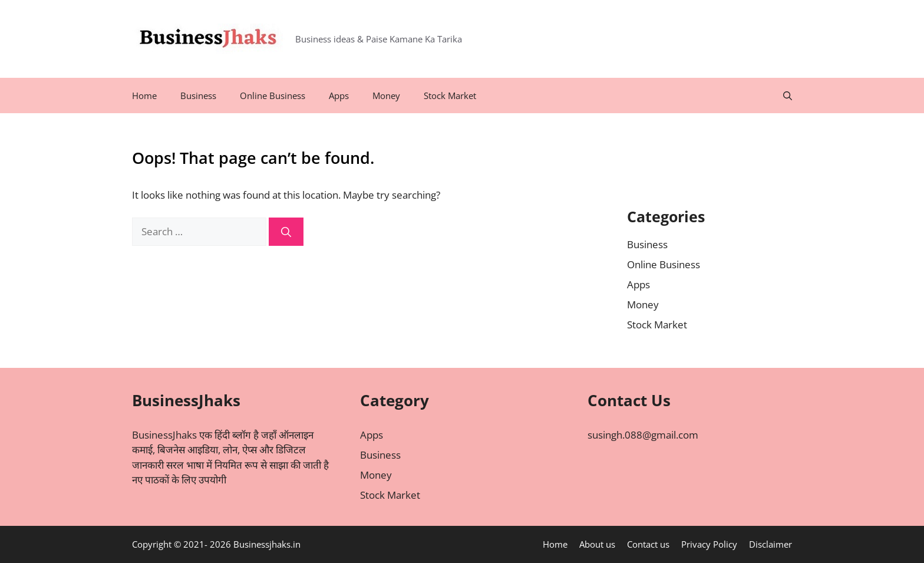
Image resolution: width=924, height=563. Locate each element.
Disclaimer (770, 544)
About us (597, 544)
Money (386, 96)
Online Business (273, 96)
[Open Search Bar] (788, 96)
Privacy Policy (709, 544)
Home (144, 96)
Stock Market (450, 96)
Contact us (648, 544)
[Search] (286, 232)
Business (198, 96)
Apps (339, 96)
